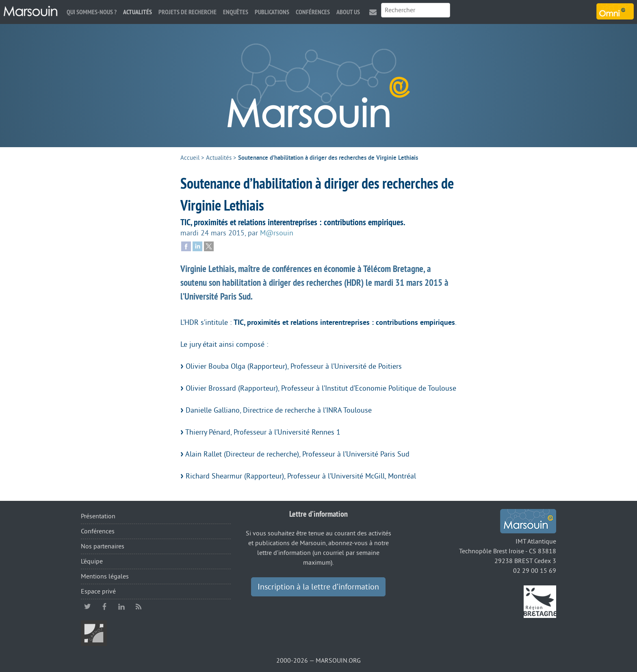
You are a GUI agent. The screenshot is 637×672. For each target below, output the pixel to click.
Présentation (98, 516)
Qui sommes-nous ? (92, 12)
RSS (139, 607)
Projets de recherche (187, 12)
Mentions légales (105, 576)
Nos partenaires (103, 546)
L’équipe (92, 561)
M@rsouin (277, 233)
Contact (373, 12)
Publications (272, 12)
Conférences (313, 12)
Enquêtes (236, 12)
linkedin (121, 607)
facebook (104, 607)
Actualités (138, 12)
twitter (87, 607)
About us (348, 12)
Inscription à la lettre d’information (318, 587)
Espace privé (98, 592)
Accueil (190, 158)
